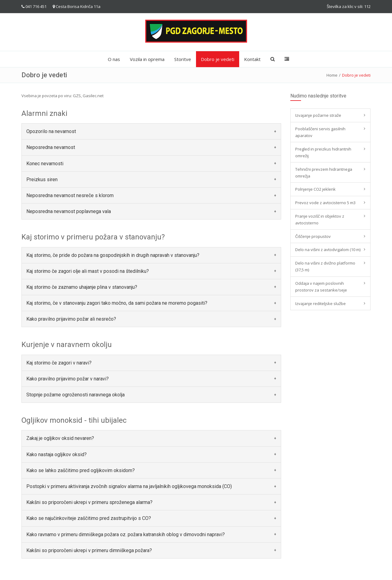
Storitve (183, 59)
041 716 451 (36, 6)
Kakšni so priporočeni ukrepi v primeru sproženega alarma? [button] (89, 502)
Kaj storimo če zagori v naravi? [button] (59, 363)
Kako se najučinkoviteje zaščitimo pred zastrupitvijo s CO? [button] (89, 518)
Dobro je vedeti (218, 59)
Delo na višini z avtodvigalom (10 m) (328, 250)
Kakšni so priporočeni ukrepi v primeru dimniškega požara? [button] (89, 550)
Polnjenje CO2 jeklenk (315, 189)
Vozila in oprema (147, 59)
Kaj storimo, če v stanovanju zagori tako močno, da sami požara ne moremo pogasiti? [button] (117, 303)
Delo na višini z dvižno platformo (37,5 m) (325, 266)
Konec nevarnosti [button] (45, 164)
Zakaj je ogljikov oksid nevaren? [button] (60, 438)
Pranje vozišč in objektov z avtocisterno (320, 219)
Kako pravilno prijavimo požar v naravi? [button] (68, 379)
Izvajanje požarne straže (318, 115)
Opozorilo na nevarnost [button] (51, 131)
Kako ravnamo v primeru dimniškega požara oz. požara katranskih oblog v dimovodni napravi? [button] (126, 534)
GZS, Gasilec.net (88, 96)
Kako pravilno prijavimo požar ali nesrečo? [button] (71, 319)
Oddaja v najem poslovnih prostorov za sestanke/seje (321, 287)
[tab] (151, 131)
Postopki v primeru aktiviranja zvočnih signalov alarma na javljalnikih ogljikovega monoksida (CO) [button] (129, 486)
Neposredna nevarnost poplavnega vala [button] (69, 211)
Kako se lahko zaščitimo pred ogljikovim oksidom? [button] (81, 470)
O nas (114, 59)
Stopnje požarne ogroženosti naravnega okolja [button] (75, 395)
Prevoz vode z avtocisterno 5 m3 (325, 203)
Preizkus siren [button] (42, 179)
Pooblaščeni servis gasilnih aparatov (320, 132)
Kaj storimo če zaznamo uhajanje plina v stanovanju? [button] (82, 287)
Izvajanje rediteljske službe (320, 303)
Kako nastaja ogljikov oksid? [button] (57, 454)
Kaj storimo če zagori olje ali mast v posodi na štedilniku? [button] (88, 271)
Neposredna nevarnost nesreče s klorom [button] (70, 195)
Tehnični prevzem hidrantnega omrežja (324, 173)
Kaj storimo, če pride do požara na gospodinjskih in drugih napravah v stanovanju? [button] (113, 255)
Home (332, 75)
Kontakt (252, 59)
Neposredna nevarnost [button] (51, 147)
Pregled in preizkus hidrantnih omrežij (323, 152)
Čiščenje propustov (313, 236)
